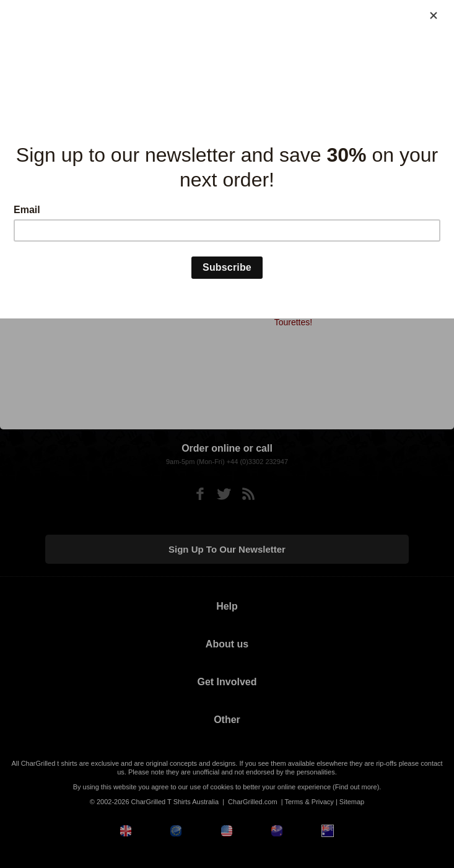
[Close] (434, 15)
